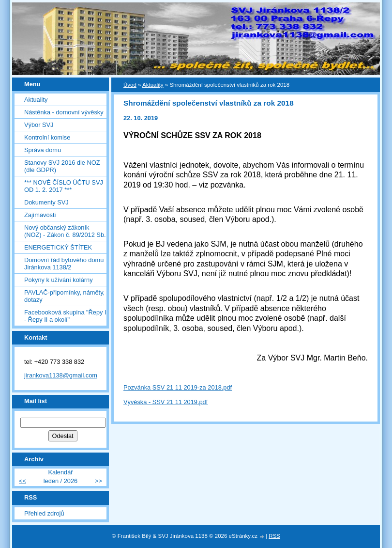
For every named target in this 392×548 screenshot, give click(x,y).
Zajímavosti (40, 215)
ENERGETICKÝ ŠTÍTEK (58, 247)
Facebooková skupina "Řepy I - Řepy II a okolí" (65, 316)
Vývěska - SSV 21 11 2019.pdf (166, 402)
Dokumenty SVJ (46, 202)
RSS (274, 536)
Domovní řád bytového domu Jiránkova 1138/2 (64, 264)
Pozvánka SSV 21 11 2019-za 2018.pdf (178, 387)
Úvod (130, 85)
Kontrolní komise (47, 137)
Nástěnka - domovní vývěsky (64, 112)
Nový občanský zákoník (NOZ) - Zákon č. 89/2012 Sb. (65, 231)
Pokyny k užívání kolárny (59, 280)
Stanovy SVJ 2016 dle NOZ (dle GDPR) (62, 166)
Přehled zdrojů (44, 513)
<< (23, 481)
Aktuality (36, 100)
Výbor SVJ (39, 125)
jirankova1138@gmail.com (61, 375)
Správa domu (43, 150)
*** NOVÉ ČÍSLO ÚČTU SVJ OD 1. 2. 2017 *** (64, 186)
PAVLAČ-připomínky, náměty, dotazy (64, 296)
